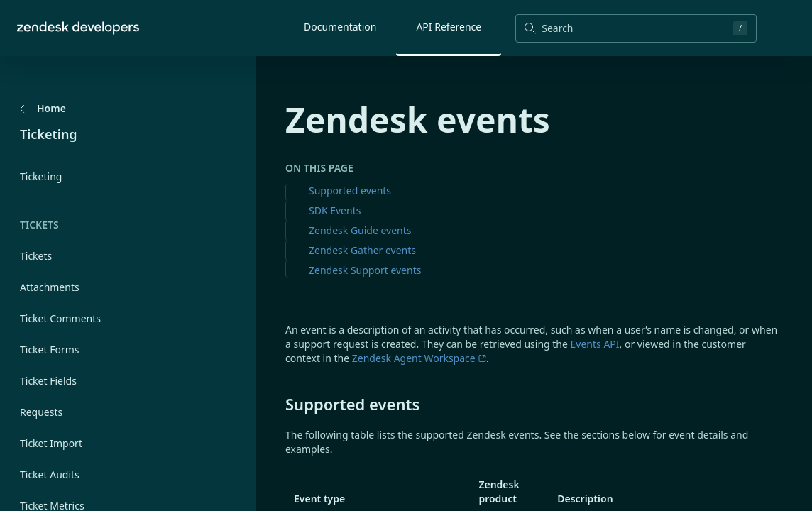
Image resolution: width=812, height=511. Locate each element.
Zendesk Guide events (360, 230)
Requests (41, 412)
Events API (595, 344)
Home (43, 108)
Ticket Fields (48, 381)
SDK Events (335, 210)
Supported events (350, 191)
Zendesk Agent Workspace (419, 358)
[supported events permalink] (278, 404)
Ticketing (41, 176)
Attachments (50, 287)
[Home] (78, 28)
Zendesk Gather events (362, 250)
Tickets (36, 256)
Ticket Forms (50, 350)
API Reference (449, 27)
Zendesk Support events (365, 270)
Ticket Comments (60, 318)
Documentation (340, 27)
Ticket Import (51, 443)
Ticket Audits (50, 474)
